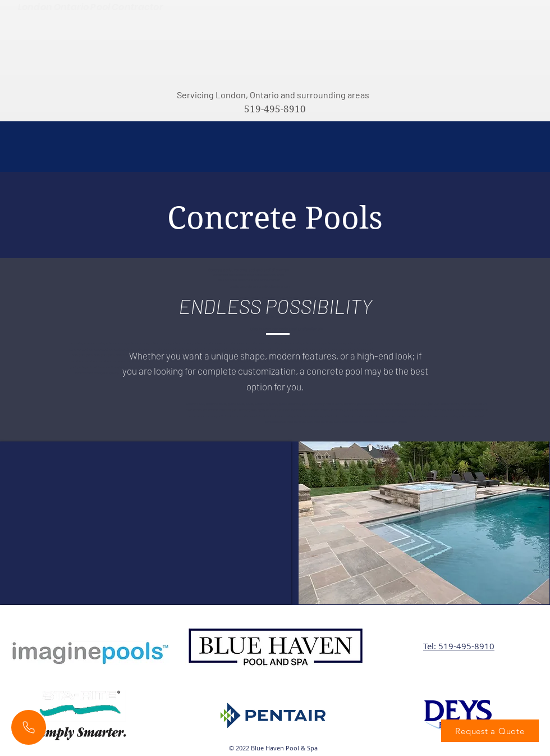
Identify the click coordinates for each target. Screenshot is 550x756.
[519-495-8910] (275, 110)
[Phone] (29, 727)
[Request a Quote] (490, 731)
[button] (424, 523)
